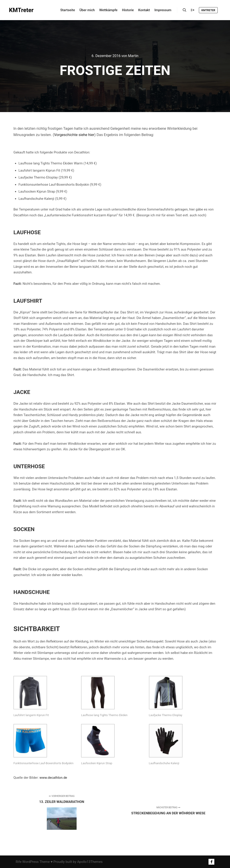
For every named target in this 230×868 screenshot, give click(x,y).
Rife (19, 862)
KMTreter (21, 10)
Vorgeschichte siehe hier (74, 135)
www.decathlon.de (53, 778)
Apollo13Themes (90, 862)
